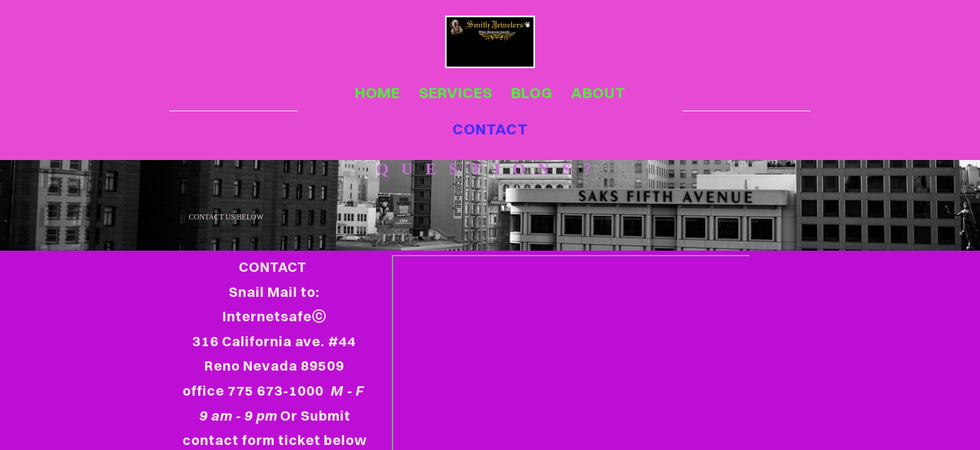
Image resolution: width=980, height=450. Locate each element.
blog (532, 92)
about (598, 92)
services (456, 92)
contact (490, 129)
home (377, 92)
